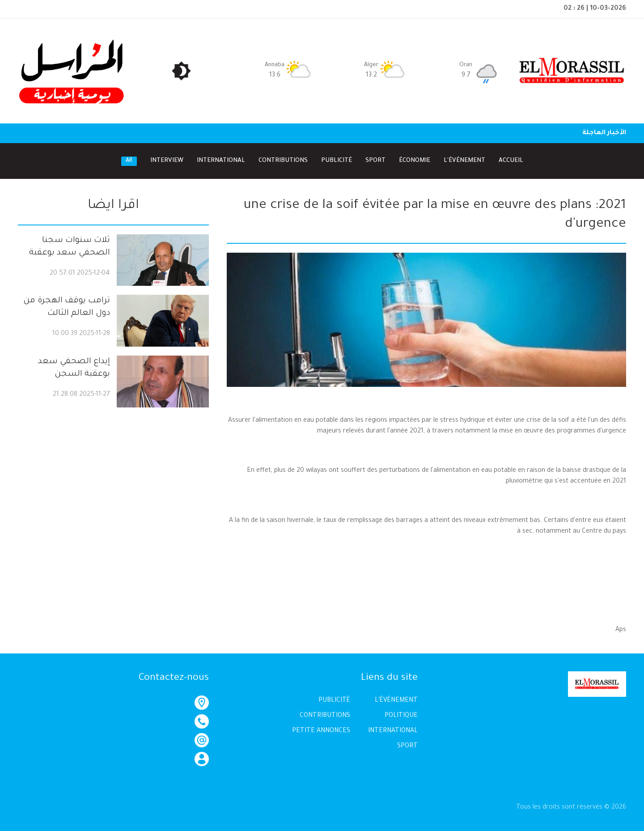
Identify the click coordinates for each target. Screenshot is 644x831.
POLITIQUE (401, 716)
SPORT (407, 746)
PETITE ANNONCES (321, 731)
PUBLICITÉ (334, 701)
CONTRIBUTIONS (325, 716)
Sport (375, 161)
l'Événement (464, 161)
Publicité (337, 161)
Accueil (511, 161)
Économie (415, 161)
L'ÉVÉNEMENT (396, 701)
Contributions (283, 161)
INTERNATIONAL (393, 731)
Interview (167, 161)
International (221, 161)
